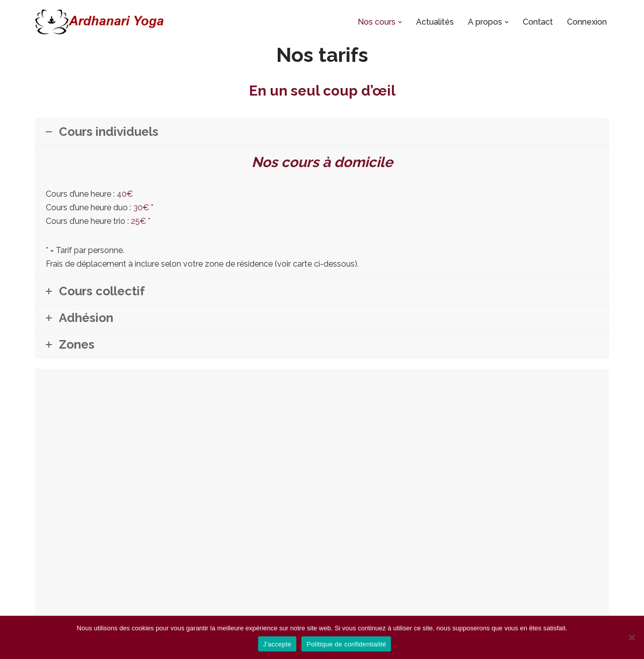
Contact (538, 22)
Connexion (587, 22)
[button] (400, 22)
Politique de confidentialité (346, 644)
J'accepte (277, 644)
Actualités (435, 22)
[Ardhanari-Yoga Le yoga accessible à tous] (99, 22)
